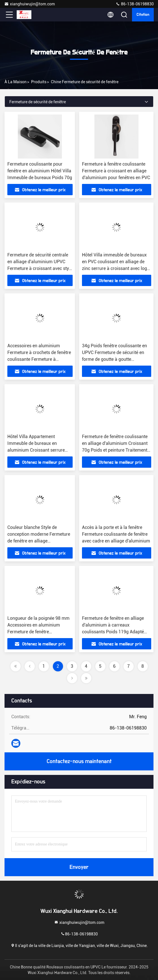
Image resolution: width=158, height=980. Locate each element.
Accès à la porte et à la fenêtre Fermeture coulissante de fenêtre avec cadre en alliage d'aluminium (116, 534)
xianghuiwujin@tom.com (30, 4)
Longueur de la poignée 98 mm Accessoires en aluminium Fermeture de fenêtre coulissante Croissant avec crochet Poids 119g (38, 632)
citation (143, 15)
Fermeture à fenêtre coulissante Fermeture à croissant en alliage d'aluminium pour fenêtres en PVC (116, 171)
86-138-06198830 (135, 4)
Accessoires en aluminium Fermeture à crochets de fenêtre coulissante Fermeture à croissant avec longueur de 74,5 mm (39, 359)
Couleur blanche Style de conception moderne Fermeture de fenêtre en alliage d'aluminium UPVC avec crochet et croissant (39, 541)
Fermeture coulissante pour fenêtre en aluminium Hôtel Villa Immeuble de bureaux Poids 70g (40, 171)
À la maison (16, 82)
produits (39, 82)
